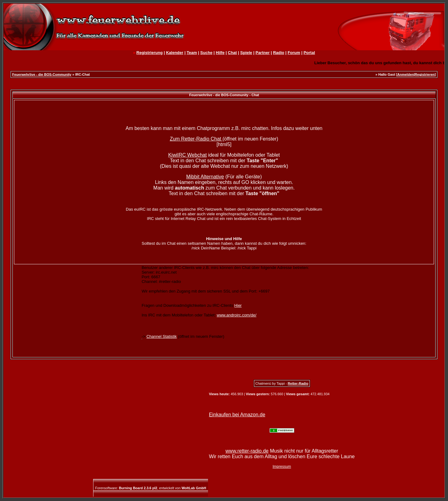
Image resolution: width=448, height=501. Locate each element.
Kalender (175, 53)
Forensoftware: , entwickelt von (151, 488)
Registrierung (149, 53)
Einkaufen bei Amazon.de (237, 415)
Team (192, 53)
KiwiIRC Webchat (188, 155)
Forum (294, 53)
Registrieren (425, 74)
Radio (278, 53)
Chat (232, 53)
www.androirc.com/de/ (237, 315)
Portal (309, 53)
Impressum (282, 467)
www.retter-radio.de (247, 451)
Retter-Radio (298, 383)
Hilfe (220, 53)
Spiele (246, 53)
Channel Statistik (162, 336)
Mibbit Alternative (205, 177)
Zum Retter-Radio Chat (196, 139)
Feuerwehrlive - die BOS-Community (42, 74)
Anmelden (406, 74)
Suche (206, 53)
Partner (263, 53)
